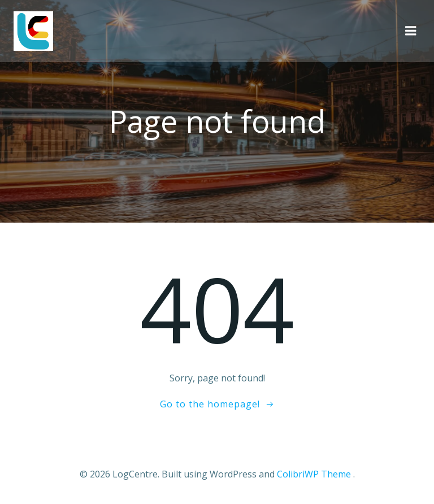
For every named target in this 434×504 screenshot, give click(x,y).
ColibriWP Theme (314, 474)
